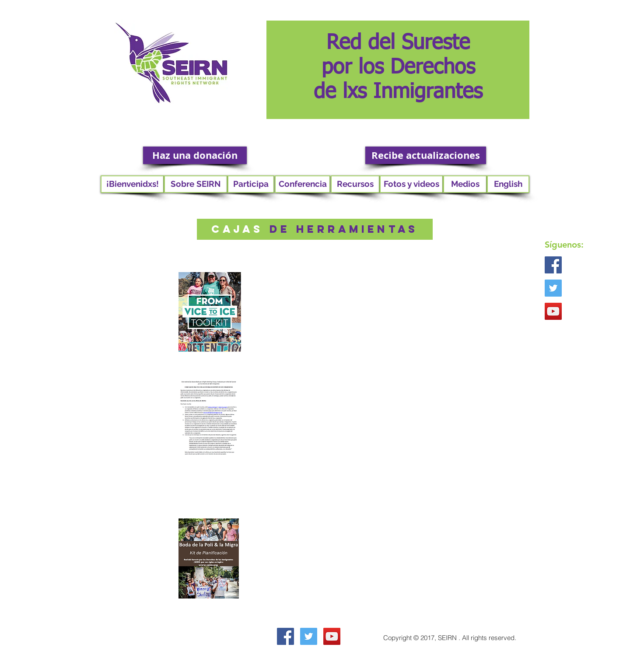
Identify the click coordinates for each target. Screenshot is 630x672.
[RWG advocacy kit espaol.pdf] (209, 418)
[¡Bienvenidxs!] (132, 184)
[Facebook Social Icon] (553, 265)
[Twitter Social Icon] (553, 288)
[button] (196, 184)
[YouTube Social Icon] (553, 311)
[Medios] (465, 184)
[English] (508, 184)
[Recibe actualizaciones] (426, 155)
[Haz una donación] (195, 155)
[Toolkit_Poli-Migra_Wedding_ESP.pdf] (209, 560)
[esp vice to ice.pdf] (210, 314)
